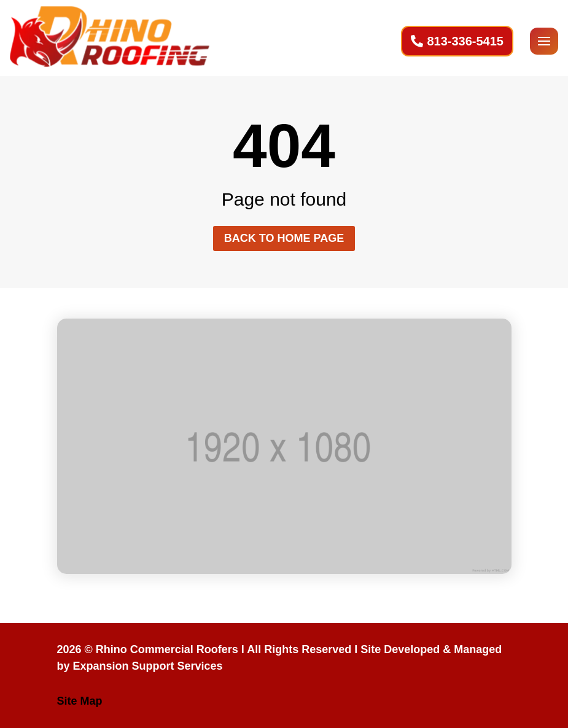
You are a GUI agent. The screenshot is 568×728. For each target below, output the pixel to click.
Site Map (80, 701)
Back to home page (284, 238)
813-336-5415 (465, 41)
